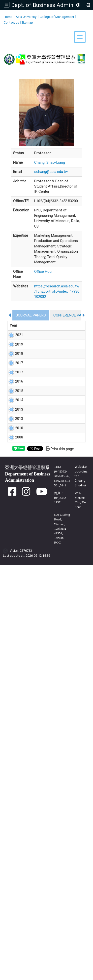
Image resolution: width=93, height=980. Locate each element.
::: (2, 16)
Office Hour (44, 272)
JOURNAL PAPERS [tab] (31, 315)
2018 (14, 439)
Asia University (26, 17)
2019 (14, 382)
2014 (14, 688)
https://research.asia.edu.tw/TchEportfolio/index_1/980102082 (57, 292)
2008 (14, 815)
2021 (14, 335)
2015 (14, 641)
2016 (14, 589)
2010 (14, 785)
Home (8, 17)
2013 (14, 718)
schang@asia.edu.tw (51, 172)
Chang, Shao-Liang (50, 162)
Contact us (11, 22)
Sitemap (27, 22)
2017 (14, 496)
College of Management (57, 17)
